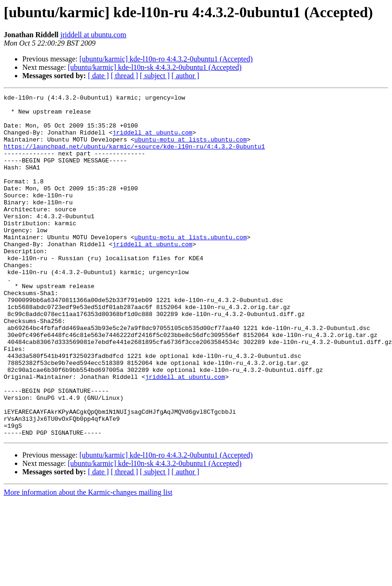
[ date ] (98, 76)
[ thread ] (124, 76)
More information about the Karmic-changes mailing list (88, 561)
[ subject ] (155, 76)
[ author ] (186, 76)
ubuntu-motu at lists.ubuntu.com (191, 149)
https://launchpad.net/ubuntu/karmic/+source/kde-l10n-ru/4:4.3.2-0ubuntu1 (134, 157)
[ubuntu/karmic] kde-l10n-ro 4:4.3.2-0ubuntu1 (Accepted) (166, 59)
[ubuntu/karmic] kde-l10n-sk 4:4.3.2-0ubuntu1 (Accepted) (155, 67)
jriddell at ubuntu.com (93, 35)
